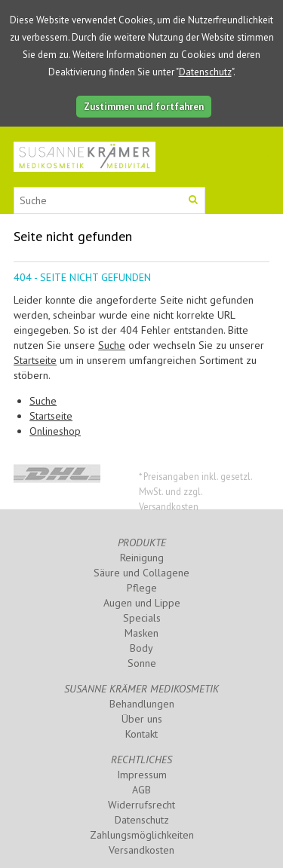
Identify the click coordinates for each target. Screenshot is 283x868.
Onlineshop (55, 431)
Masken (141, 633)
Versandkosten (141, 850)
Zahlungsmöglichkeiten (142, 835)
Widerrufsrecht (141, 805)
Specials (142, 618)
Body (141, 648)
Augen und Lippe (142, 603)
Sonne (142, 663)
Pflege (142, 588)
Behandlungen (142, 704)
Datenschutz (205, 72)
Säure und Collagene (141, 573)
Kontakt (141, 734)
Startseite (35, 360)
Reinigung (142, 558)
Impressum (142, 775)
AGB (141, 790)
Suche (112, 345)
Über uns (142, 719)
